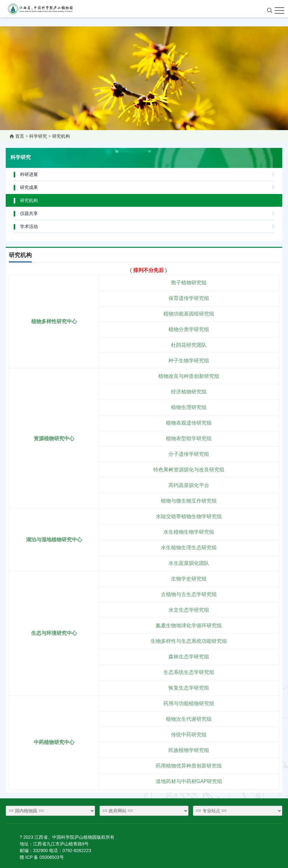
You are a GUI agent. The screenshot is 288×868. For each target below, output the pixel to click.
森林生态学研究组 (189, 657)
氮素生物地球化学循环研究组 (189, 625)
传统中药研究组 (189, 735)
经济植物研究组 (189, 392)
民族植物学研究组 (189, 750)
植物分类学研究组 (189, 329)
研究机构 (61, 136)
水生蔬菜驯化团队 (189, 563)
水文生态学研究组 (189, 610)
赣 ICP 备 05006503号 (42, 857)
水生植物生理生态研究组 (189, 548)
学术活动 (29, 226)
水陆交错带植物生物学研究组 (189, 516)
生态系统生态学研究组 (189, 672)
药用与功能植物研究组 (189, 703)
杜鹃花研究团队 (189, 345)
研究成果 (29, 187)
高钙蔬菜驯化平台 (189, 485)
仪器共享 (29, 213)
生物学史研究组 (189, 579)
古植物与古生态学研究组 (189, 594)
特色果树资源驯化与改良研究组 (189, 470)
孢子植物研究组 (189, 283)
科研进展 (29, 174)
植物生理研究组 (189, 407)
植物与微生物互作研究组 (189, 501)
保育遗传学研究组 (189, 298)
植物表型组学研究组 (189, 438)
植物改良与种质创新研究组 (189, 376)
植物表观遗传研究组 (189, 423)
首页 (20, 136)
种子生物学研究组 (189, 361)
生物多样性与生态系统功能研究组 (189, 641)
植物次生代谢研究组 (189, 719)
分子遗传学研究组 (189, 454)
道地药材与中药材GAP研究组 (189, 781)
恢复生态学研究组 (189, 688)
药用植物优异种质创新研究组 (189, 766)
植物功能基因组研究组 (189, 314)
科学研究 (38, 136)
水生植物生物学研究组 (189, 532)
